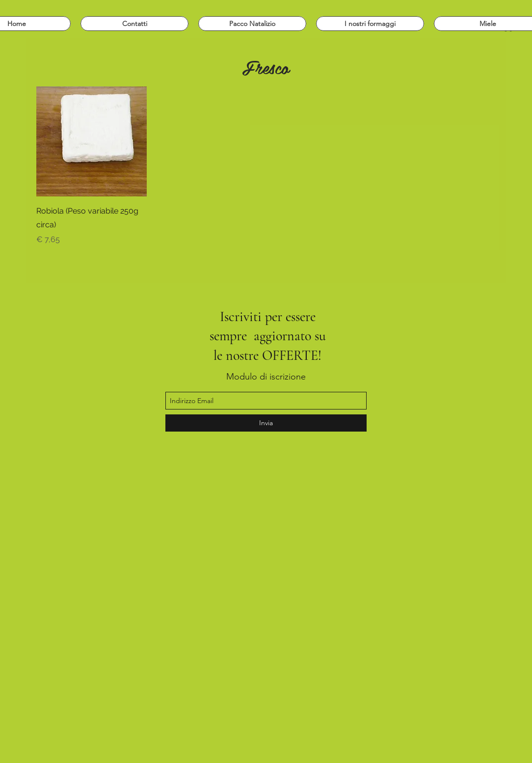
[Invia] (266, 423)
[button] (370, 24)
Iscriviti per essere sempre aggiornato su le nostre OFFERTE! (268, 336)
